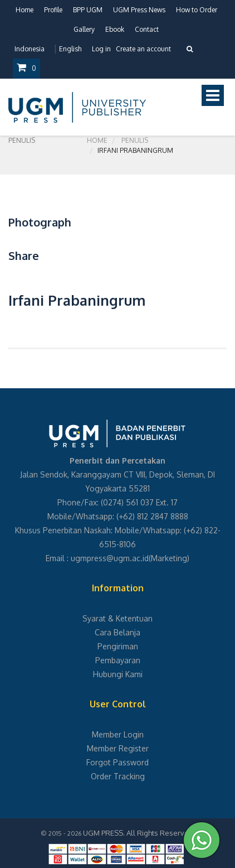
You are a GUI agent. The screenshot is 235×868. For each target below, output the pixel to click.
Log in (101, 49)
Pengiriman (118, 646)
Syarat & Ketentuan (117, 618)
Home (25, 10)
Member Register (118, 748)
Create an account (143, 49)
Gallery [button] (84, 29)
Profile (53, 10)
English (70, 49)
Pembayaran (118, 660)
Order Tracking (118, 776)
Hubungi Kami (118, 674)
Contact (147, 29)
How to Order (197, 10)
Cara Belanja (117, 632)
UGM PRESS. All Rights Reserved (138, 833)
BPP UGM (88, 10)
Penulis (135, 140)
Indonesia (30, 49)
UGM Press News (139, 10)
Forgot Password (117, 762)
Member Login (118, 734)
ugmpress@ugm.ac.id (110, 558)
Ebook (115, 29)
